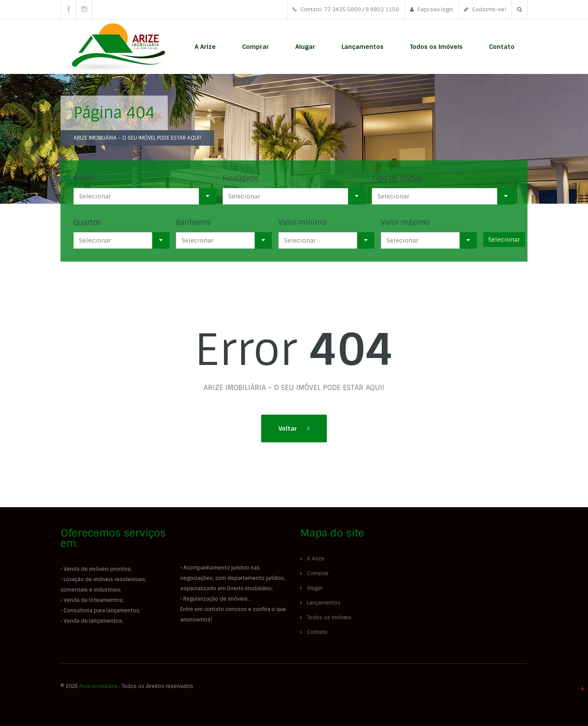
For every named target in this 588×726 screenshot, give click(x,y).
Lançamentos (363, 47)
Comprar (256, 47)
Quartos (87, 222)
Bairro (84, 178)
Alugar (305, 47)
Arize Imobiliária (98, 686)
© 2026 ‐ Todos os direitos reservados (128, 686)
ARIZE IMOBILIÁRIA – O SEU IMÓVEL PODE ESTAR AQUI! (137, 138)
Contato (502, 47)
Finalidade (241, 178)
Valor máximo (405, 222)
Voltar (289, 429)
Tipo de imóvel (398, 178)
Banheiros (193, 222)
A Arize (205, 47)
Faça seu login (431, 10)
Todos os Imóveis (436, 47)
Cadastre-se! (485, 10)
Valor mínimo (302, 222)
